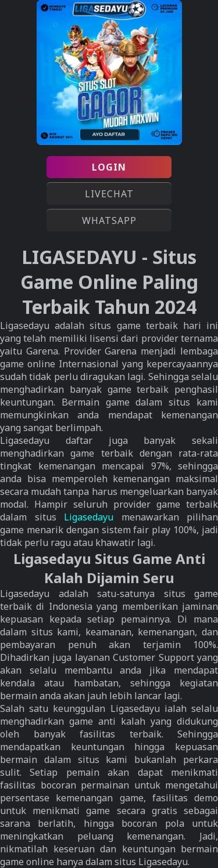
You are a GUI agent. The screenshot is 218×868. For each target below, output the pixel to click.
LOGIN (109, 167)
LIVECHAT (109, 194)
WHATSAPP (109, 220)
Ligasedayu (89, 517)
